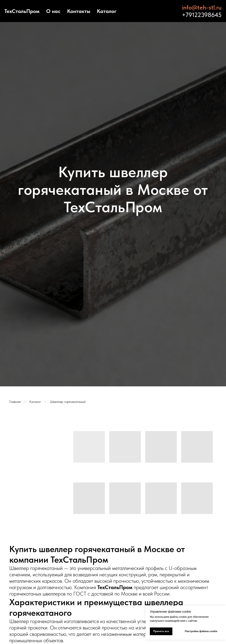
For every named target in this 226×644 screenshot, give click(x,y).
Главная (15, 402)
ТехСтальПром (22, 11)
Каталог (107, 11)
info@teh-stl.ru (202, 7)
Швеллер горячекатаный (68, 402)
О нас (53, 11)
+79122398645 (202, 15)
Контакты (79, 11)
